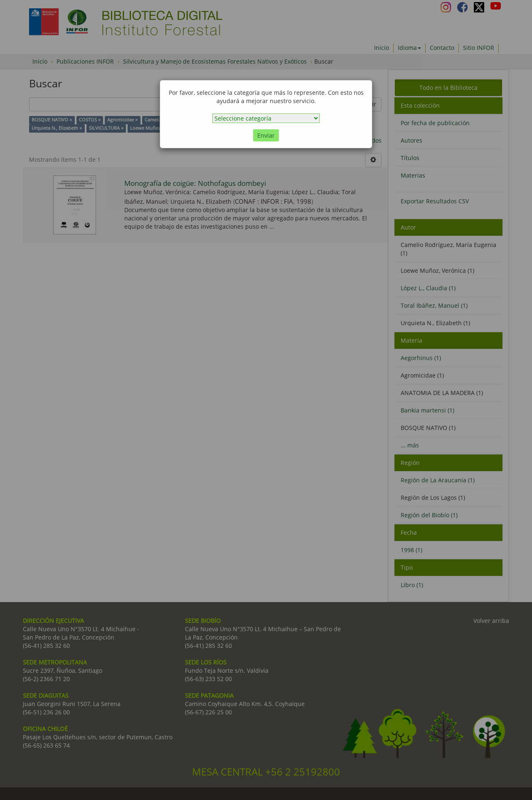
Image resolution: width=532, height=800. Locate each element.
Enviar (266, 135)
